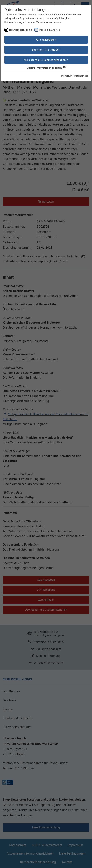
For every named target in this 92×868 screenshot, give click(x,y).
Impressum (66, 76)
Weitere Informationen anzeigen (46, 68)
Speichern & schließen (46, 50)
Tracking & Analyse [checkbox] (49, 30)
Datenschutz (81, 76)
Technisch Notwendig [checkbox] (20, 30)
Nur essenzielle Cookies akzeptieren (46, 60)
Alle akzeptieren (46, 40)
